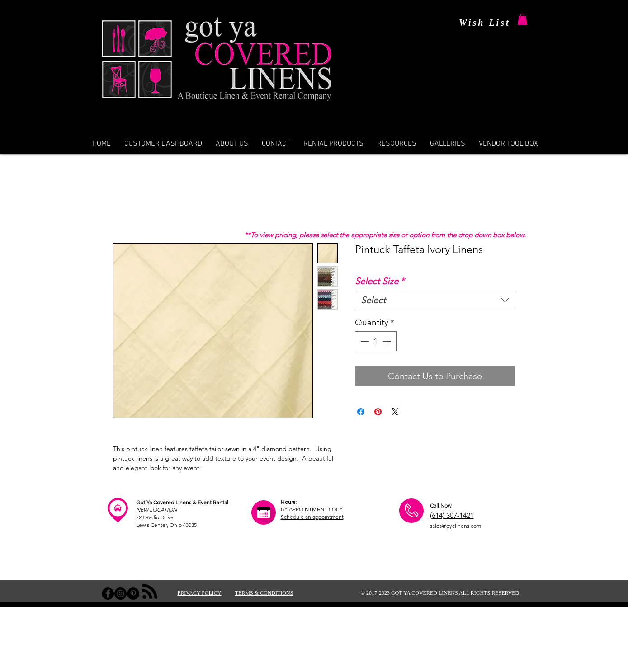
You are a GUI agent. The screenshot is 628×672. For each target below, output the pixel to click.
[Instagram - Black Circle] (120, 594)
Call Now (441, 505)
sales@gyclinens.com (456, 526)
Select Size (380, 281)
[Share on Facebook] (361, 412)
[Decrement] (364, 341)
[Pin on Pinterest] (378, 412)
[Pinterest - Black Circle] (133, 594)
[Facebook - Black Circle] (108, 594)
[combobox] (435, 300)
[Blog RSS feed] (150, 592)
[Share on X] (395, 412)
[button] (522, 19)
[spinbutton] (375, 341)
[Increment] (388, 341)
